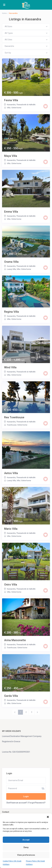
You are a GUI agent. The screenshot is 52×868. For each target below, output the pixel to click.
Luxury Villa (11, 269)
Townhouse (12, 425)
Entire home (17, 108)
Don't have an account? (17, 803)
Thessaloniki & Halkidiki (26, 105)
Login (26, 796)
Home (4, 13)
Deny (26, 847)
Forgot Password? (37, 803)
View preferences (26, 855)
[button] (48, 817)
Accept (26, 840)
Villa (9, 108)
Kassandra (11, 105)
